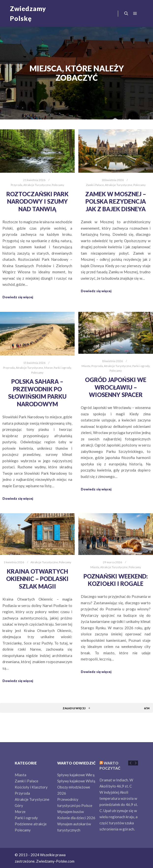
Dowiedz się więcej (18, 297)
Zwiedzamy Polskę (28, 13)
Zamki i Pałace (95, 185)
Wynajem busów (70, 812)
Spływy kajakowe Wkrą (76, 775)
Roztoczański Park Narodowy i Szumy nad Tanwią (37, 202)
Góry (19, 805)
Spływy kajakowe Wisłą (76, 781)
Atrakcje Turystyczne (37, 185)
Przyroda (17, 185)
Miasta (86, 366)
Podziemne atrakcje (31, 824)
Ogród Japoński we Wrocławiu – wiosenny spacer (116, 387)
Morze (49, 368)
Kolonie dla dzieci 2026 (76, 818)
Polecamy (58, 185)
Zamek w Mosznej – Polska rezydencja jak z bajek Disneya (116, 202)
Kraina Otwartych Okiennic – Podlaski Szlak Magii (37, 579)
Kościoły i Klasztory (31, 787)
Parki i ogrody (62, 368)
